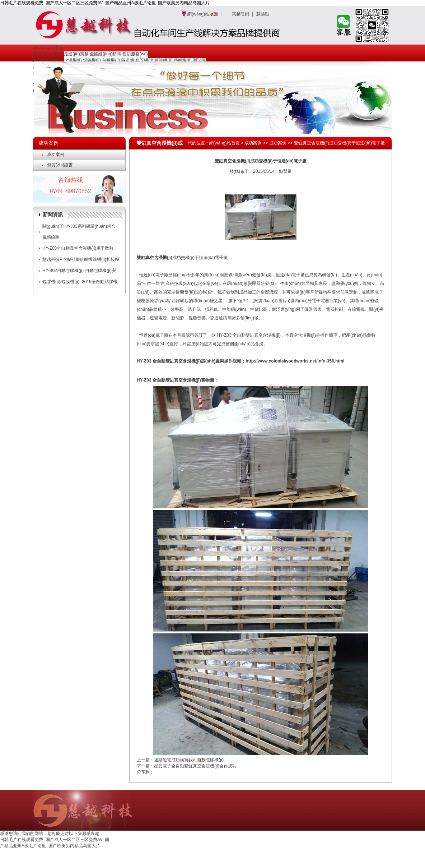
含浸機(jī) (73, 60)
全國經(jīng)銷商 (105, 54)
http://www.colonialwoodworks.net (349, 857)
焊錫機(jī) (92, 60)
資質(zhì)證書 (60, 165)
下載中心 (324, 843)
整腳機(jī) (183, 60)
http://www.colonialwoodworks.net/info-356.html (295, 361)
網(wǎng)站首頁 (48, 48)
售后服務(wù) (135, 54)
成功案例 (56, 154)
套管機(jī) (144, 60)
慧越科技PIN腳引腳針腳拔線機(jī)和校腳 (81, 259)
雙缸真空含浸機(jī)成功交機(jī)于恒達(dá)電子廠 (339, 143)
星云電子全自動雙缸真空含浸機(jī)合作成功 (195, 766)
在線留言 (345, 843)
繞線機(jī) (163, 60)
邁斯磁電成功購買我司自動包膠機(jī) (189, 760)
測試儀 (199, 60)
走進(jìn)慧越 (76, 54)
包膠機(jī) (111, 60)
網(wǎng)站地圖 (203, 14)
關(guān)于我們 (48, 54)
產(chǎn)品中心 (48, 60)
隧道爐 (128, 60)
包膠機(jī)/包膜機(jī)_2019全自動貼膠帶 (80, 282)
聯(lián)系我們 (371, 843)
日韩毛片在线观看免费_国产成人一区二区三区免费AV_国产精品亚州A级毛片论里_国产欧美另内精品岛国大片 (105, 3)
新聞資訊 (53, 214)
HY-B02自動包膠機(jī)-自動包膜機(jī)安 (79, 271)
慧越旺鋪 (240, 14)
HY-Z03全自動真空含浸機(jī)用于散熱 (78, 248)
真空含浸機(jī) (124, 864)
